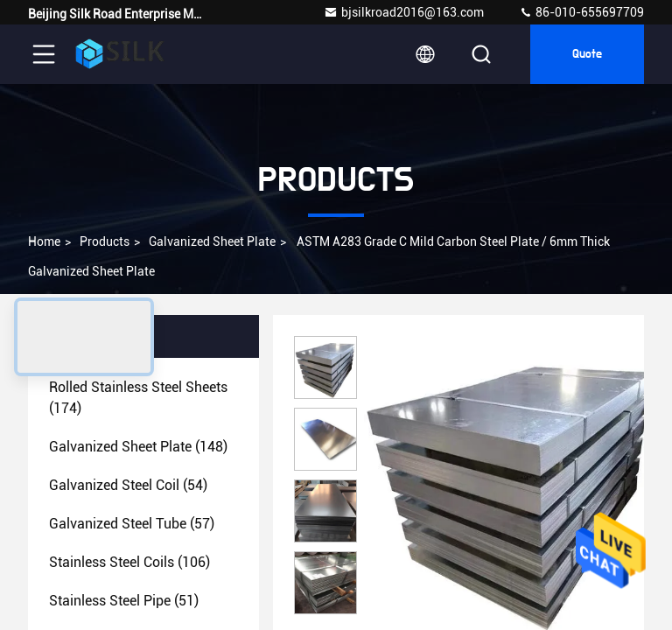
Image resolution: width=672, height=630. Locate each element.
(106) (129, 562)
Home (44, 241)
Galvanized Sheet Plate (212, 241)
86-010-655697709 (581, 12)
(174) (138, 398)
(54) (128, 485)
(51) (124, 601)
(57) (132, 524)
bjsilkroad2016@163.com (404, 12)
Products (105, 241)
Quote (587, 54)
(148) (138, 447)
